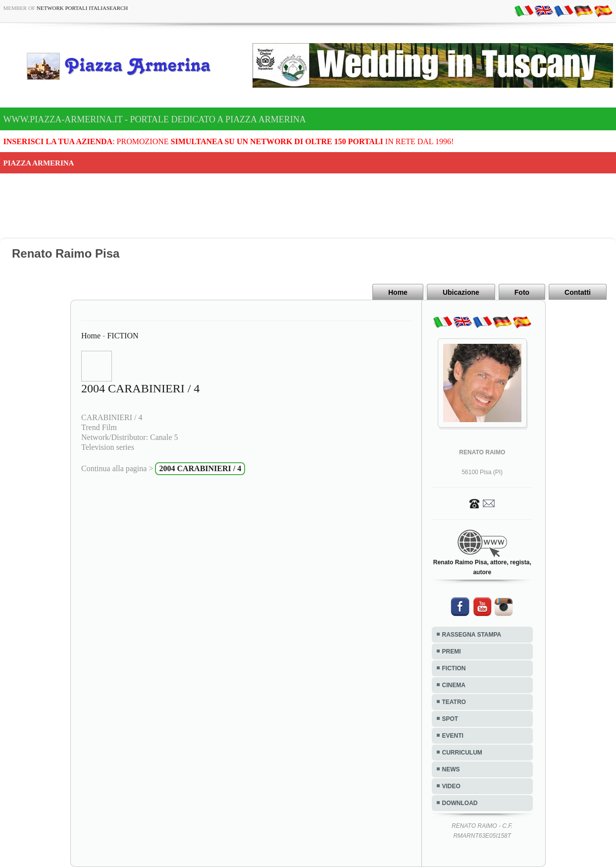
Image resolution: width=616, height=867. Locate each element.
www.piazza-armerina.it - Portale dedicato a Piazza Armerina (155, 119)
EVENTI (453, 736)
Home (398, 292)
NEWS (451, 769)
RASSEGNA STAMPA (472, 635)
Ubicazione (461, 292)
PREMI (452, 651)
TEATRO (454, 702)
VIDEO (451, 786)
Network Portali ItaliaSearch (82, 8)
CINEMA (454, 685)
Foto (522, 292)
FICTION (123, 336)
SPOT (450, 719)
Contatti (578, 292)
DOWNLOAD (460, 803)
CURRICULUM (462, 753)
